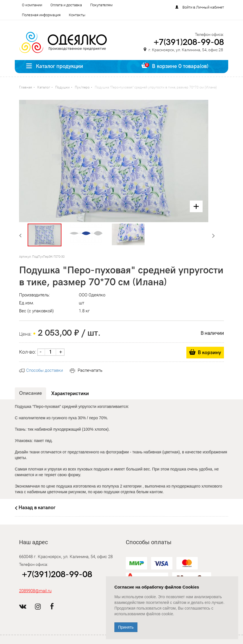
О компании (32, 5)
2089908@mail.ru (35, 591)
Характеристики (70, 394)
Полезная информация (41, 15)
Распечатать (86, 370)
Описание (30, 393)
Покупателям (101, 5)
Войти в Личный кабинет (203, 7)
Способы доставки (41, 370)
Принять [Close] (126, 627)
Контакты (77, 15)
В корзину (209, 353)
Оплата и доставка (66, 5)
